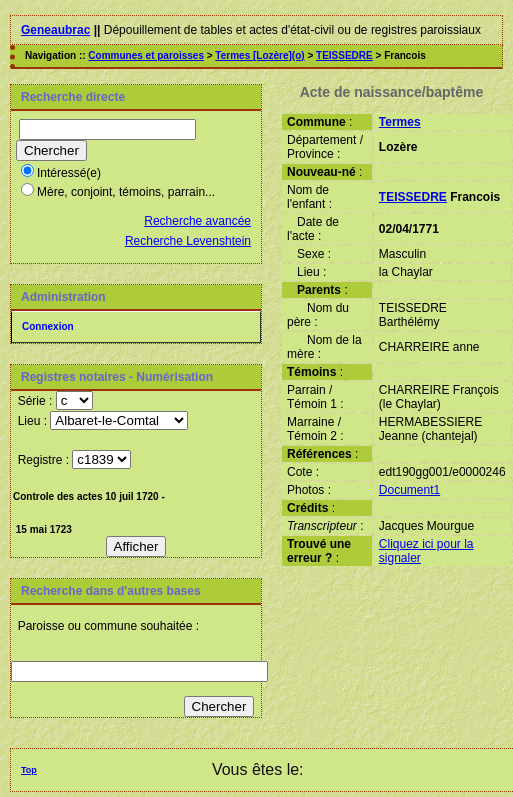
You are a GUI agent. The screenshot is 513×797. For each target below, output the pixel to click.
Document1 (409, 490)
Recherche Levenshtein (188, 241)
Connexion (48, 326)
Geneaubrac (55, 30)
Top (29, 770)
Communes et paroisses (146, 55)
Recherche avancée (197, 221)
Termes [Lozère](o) (259, 55)
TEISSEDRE (344, 55)
